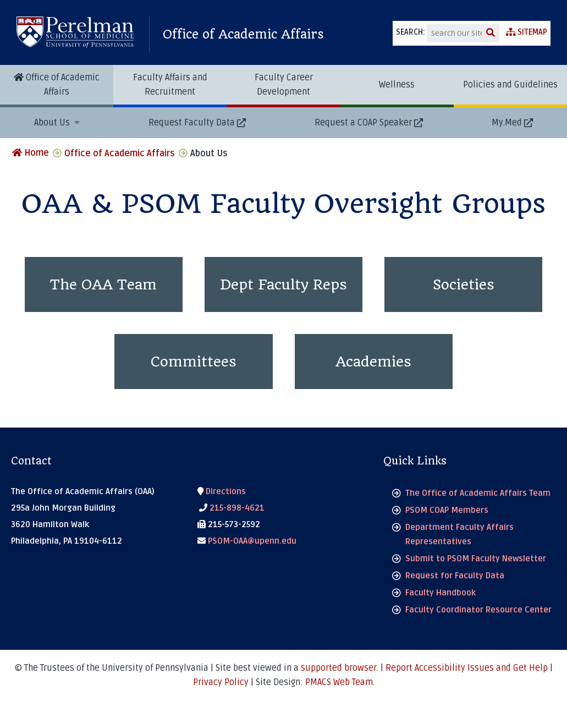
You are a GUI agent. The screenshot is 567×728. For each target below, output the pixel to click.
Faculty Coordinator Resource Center (478, 610)
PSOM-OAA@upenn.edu (247, 541)
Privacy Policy (221, 682)
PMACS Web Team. (340, 682)
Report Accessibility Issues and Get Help (466, 668)
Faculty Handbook (441, 593)
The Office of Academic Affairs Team (478, 493)
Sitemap (527, 32)
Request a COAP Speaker (363, 123)
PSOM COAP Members (447, 510)
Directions (222, 491)
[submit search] (491, 33)
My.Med (507, 123)
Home (31, 153)
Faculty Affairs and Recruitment (170, 85)
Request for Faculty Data (455, 576)
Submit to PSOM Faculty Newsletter (476, 559)
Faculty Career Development (284, 85)
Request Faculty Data (192, 123)
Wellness (397, 85)
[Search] (454, 33)
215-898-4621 (232, 508)
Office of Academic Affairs (243, 34)
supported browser (338, 668)
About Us (53, 123)
